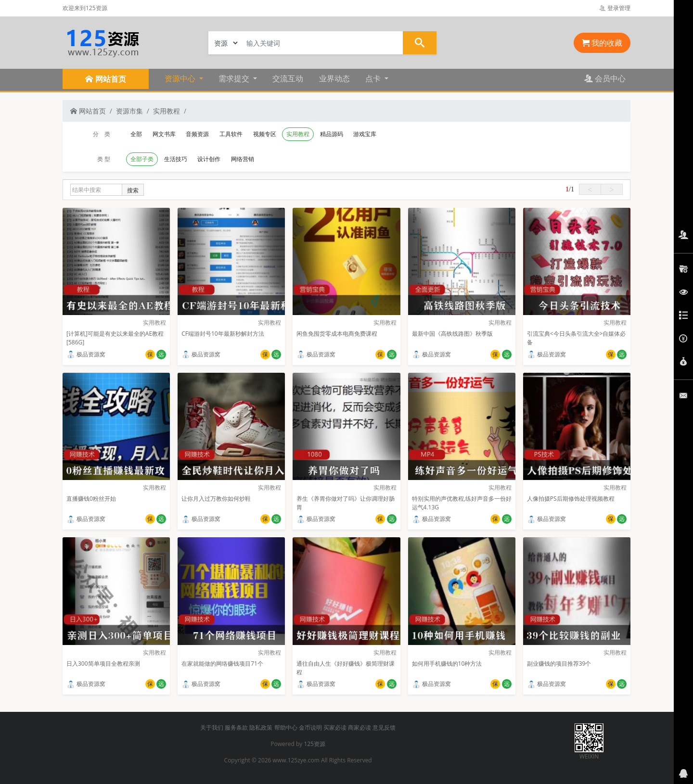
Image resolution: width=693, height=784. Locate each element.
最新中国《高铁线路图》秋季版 (452, 334)
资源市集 (129, 111)
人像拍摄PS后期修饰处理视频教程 (571, 499)
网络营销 (243, 159)
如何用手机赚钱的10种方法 (447, 664)
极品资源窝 (86, 354)
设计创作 (209, 159)
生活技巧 (176, 159)
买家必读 (335, 727)
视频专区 (265, 134)
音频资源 (197, 134)
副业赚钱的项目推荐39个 (559, 664)
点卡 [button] (374, 78)
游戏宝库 (365, 134)
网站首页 (88, 111)
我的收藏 (602, 43)
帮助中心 (286, 727)
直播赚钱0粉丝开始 (91, 499)
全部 (136, 134)
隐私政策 (261, 727)
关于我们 (212, 727)
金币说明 (310, 727)
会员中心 (605, 78)
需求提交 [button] (235, 78)
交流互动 (288, 78)
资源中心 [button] (181, 78)
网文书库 (164, 134)
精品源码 (332, 134)
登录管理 (615, 8)
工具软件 (231, 134)
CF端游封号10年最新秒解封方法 (223, 334)
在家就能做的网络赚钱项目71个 (222, 664)
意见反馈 (384, 727)
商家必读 (359, 727)
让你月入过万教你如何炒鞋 (216, 499)
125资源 (314, 744)
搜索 (133, 190)
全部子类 (142, 159)
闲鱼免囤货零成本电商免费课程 (337, 334)
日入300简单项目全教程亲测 (103, 664)
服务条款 (236, 727)
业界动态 (334, 78)
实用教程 (167, 111)
